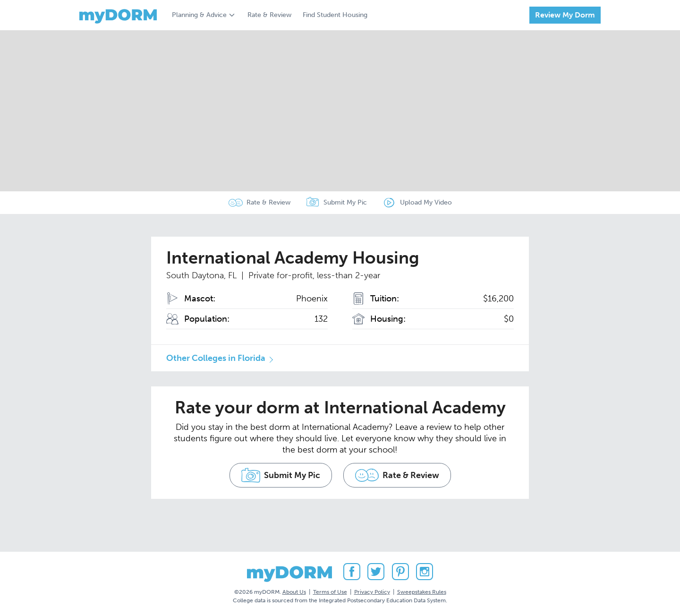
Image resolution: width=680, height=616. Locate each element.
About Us (294, 592)
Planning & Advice (199, 15)
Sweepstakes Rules (422, 592)
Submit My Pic (345, 202)
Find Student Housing (335, 15)
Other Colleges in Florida (216, 358)
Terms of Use (330, 592)
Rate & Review (269, 15)
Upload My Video (426, 202)
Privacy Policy (372, 592)
